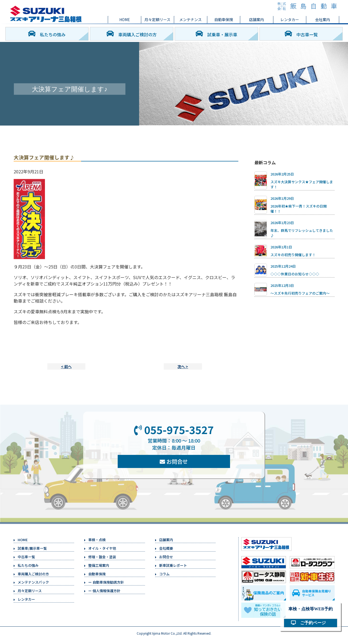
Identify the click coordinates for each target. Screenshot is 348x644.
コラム (164, 574)
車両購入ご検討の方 (132, 34)
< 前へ (66, 366)
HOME (125, 19)
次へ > (183, 366)
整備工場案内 (99, 565)
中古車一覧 (301, 34)
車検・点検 (97, 540)
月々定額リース (157, 19)
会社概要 (166, 548)
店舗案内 (257, 19)
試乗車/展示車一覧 (32, 548)
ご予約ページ (311, 623)
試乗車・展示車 (216, 34)
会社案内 (323, 19)
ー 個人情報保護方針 (104, 591)
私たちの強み (47, 34)
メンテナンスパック (33, 582)
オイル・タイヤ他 (102, 548)
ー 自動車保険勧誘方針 (106, 582)
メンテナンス (190, 19)
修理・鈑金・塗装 (102, 557)
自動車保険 (224, 19)
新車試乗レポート (173, 565)
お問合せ (174, 461)
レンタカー (290, 19)
